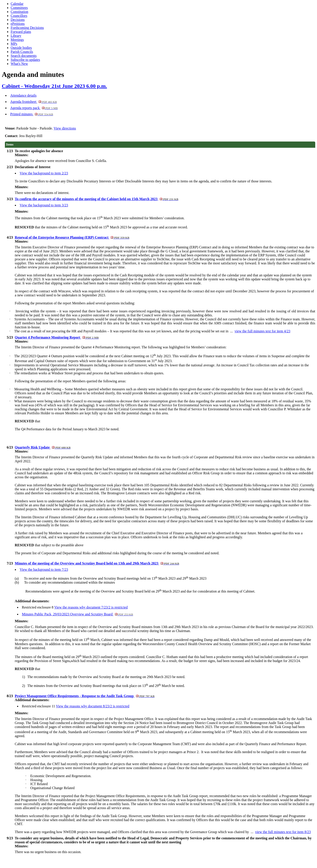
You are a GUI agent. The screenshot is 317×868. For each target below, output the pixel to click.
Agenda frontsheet (33, 102)
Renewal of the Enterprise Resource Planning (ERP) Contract (72, 237)
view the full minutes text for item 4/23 (262, 331)
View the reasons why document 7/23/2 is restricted (91, 607)
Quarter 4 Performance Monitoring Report (57, 337)
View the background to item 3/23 (44, 205)
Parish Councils (22, 52)
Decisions (18, 20)
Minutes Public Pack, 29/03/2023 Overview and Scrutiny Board (78, 614)
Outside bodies (21, 48)
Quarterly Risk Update (43, 447)
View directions (65, 128)
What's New (19, 64)
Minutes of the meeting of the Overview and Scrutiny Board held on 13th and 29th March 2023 (97, 563)
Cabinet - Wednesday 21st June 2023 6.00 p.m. (54, 86)
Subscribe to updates (25, 60)
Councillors (19, 16)
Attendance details (23, 95)
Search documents (24, 56)
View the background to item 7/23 (44, 570)
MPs (14, 44)
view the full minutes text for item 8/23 (283, 832)
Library (16, 36)
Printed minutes (32, 114)
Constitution (19, 12)
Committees (19, 8)
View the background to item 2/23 (44, 173)
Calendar (17, 4)
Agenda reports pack (34, 108)
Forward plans (21, 32)
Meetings (17, 40)
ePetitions (18, 24)
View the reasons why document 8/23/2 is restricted (93, 706)
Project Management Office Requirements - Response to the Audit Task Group (85, 696)
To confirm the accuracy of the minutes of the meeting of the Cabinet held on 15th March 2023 (97, 199)
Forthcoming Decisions (27, 28)
